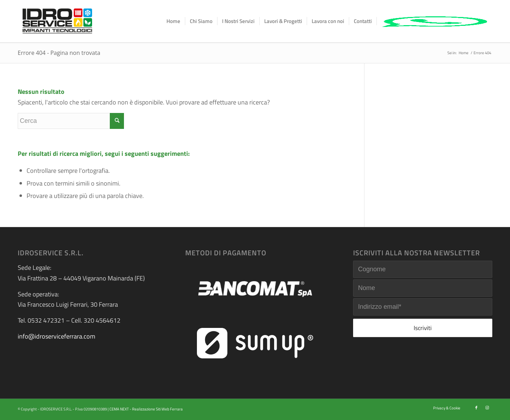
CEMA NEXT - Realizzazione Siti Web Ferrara (146, 409)
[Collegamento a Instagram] (487, 408)
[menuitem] (173, 21)
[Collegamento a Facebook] (476, 408)
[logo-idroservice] (57, 21)
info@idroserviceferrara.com (56, 336)
